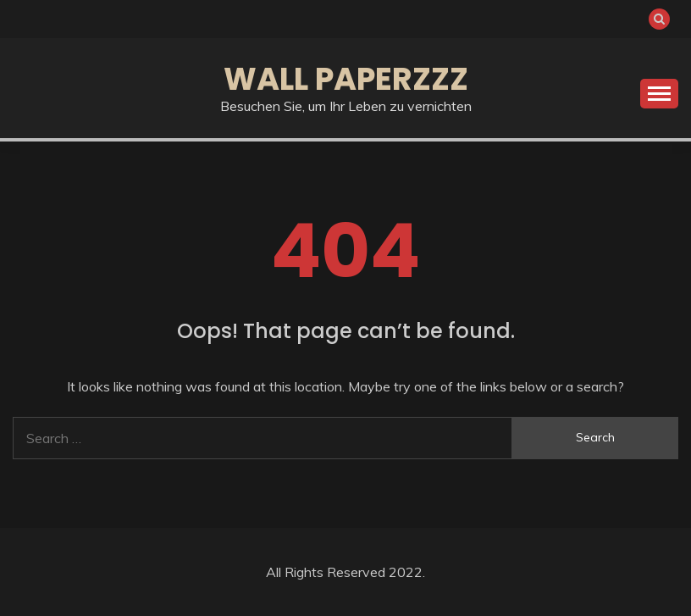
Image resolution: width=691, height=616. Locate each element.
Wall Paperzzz (346, 79)
